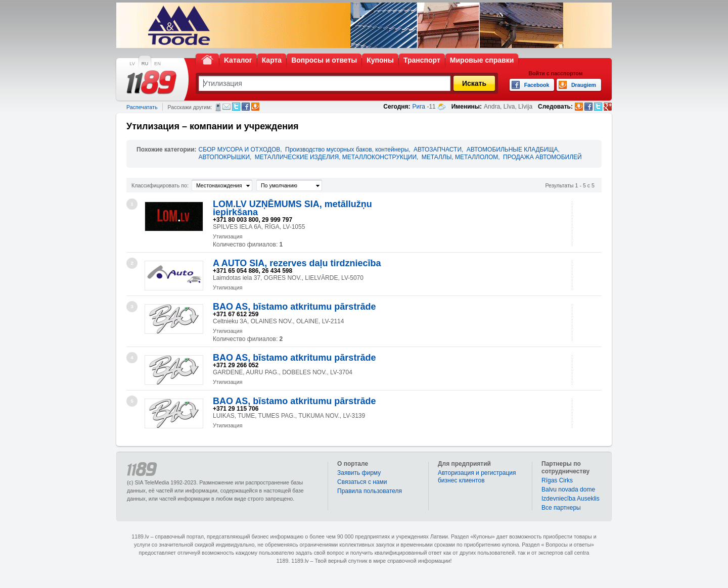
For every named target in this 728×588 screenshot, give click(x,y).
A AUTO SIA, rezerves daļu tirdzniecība (297, 263)
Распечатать (142, 107)
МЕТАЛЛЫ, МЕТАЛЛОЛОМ (460, 157)
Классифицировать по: (160, 185)
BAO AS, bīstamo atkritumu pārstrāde (294, 307)
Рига (419, 107)
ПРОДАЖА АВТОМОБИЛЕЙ (542, 157)
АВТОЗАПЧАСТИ (438, 150)
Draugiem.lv (255, 107)
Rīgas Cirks (557, 480)
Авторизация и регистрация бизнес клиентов (477, 477)
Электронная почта (226, 107)
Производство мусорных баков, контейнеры (347, 150)
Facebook (246, 107)
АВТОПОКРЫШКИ (224, 157)
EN (157, 64)
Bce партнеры (561, 508)
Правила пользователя (370, 491)
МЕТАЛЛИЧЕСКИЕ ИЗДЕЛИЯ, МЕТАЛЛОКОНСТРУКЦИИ (336, 157)
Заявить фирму (359, 473)
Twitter (236, 107)
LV (132, 64)
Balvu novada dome (568, 489)
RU (145, 64)
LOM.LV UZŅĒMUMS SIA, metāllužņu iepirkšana (292, 208)
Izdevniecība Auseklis (571, 499)
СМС (218, 107)
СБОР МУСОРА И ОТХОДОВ (240, 150)
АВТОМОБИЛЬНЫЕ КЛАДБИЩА (512, 150)
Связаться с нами (362, 482)
